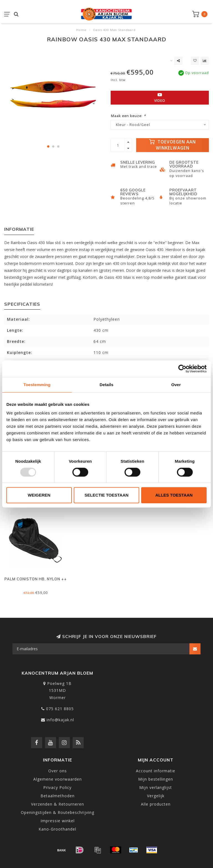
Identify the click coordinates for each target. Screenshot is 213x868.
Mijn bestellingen (156, 779)
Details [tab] (106, 385)
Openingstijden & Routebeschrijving (58, 812)
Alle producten (156, 804)
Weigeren (39, 495)
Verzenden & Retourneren (58, 804)
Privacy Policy (57, 787)
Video (160, 98)
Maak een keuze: (128, 116)
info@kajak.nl (60, 720)
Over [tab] (176, 385)
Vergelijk (156, 796)
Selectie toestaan (107, 495)
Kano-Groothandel (57, 829)
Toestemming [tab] (37, 385)
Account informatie (156, 771)
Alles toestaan (174, 495)
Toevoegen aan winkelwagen (173, 145)
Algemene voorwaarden (58, 779)
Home (81, 30)
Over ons (58, 771)
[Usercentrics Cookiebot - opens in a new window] (182, 369)
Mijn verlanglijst (156, 787)
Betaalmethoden (58, 796)
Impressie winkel (58, 821)
